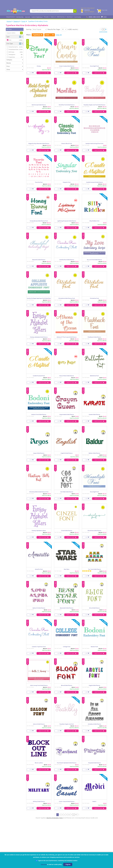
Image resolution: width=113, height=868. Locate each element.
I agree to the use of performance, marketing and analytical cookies (57, 861)
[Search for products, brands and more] (52, 11)
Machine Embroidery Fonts (55, 818)
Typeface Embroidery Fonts (38, 22)
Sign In (87, 10)
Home (9, 22)
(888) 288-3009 (93, 17)
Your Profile (89, 12)
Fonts (23, 22)
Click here (44, 864)
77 (76, 815)
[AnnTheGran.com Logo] (16, 11)
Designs (16, 22)
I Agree (68, 864)
